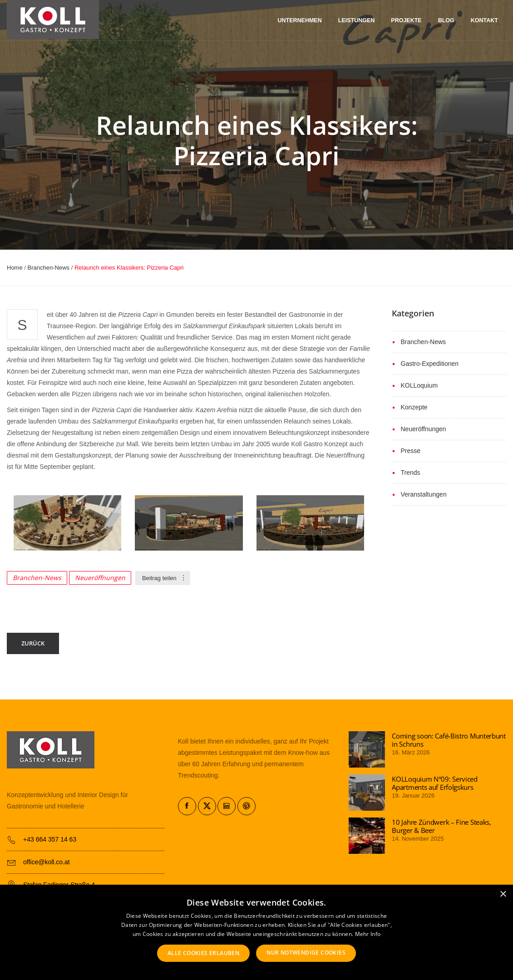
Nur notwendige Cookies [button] (306, 953)
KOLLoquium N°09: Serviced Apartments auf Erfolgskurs (435, 783)
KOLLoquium (419, 385)
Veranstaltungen (424, 494)
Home (15, 268)
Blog (446, 20)
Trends (411, 473)
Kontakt (484, 20)
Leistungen (357, 20)
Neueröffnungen (100, 578)
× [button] (503, 894)
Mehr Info (368, 934)
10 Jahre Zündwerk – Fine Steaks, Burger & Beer (441, 826)
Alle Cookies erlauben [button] (203, 953)
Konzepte (414, 407)
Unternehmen (300, 20)
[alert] (256, 932)
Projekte (406, 20)
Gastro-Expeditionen (430, 364)
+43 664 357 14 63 (50, 839)
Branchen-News (49, 268)
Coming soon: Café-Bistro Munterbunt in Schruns (449, 740)
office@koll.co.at (47, 862)
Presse (411, 451)
